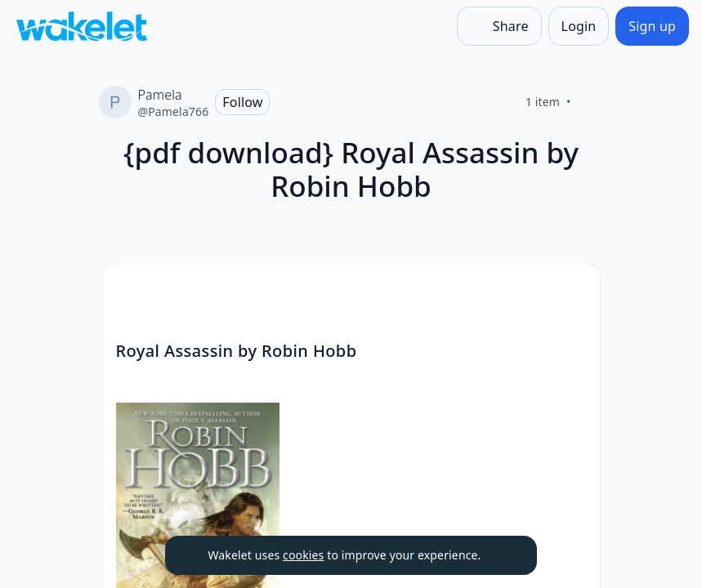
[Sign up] (652, 26)
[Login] (579, 26)
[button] (574, 292)
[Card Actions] (574, 291)
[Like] (591, 102)
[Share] (499, 26)
